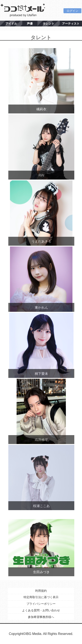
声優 (30, 24)
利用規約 (41, 591)
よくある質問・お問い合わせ (41, 610)
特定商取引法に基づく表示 (41, 597)
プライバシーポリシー (41, 604)
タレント (48, 24)
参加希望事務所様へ (41, 617)
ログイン (72, 11)
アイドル (11, 24)
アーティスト (71, 24)
